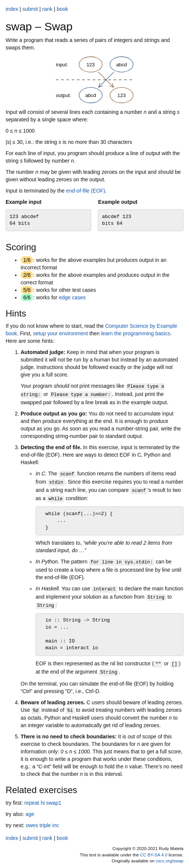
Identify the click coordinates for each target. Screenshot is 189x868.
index (12, 9)
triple (45, 825)
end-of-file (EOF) (85, 191)
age (30, 814)
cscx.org (164, 861)
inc (56, 825)
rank (47, 9)
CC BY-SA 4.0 (154, 855)
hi (43, 803)
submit (30, 9)
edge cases (72, 297)
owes (32, 825)
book (62, 9)
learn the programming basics (135, 333)
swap (178, 861)
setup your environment (60, 333)
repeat (32, 803)
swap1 (54, 803)
